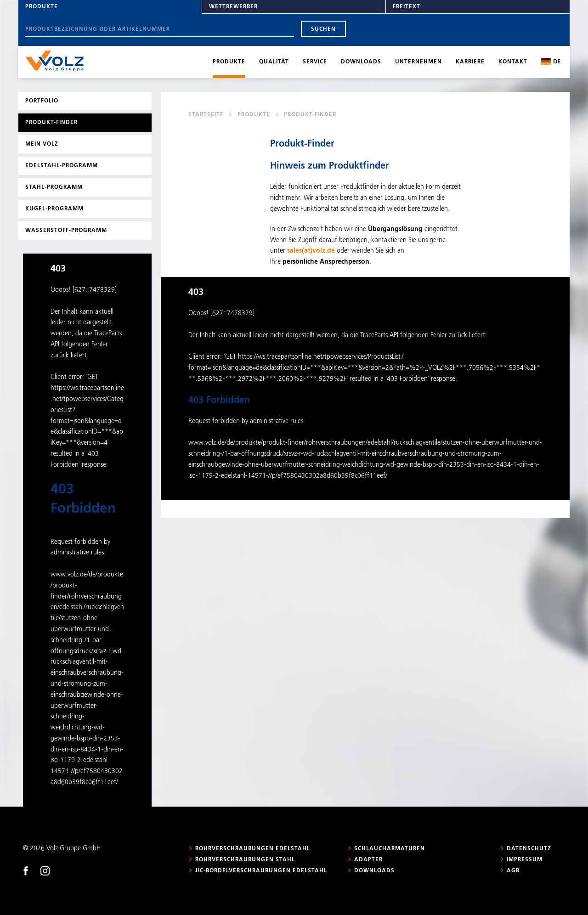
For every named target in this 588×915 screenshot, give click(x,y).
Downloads (361, 62)
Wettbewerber (233, 7)
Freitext (407, 7)
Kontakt (513, 62)
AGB (513, 871)
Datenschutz (529, 849)
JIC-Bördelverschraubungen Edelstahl (261, 871)
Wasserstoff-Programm (66, 231)
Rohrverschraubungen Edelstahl (253, 849)
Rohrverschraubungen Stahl (245, 860)
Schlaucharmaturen (390, 849)
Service (315, 62)
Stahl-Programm (54, 187)
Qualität (274, 62)
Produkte (42, 7)
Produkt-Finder (51, 123)
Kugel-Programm (54, 209)
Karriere (470, 62)
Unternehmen (418, 62)
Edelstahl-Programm (62, 166)
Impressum (525, 860)
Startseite (206, 115)
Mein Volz (42, 144)
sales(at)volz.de (311, 251)
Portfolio (42, 101)
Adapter (368, 860)
